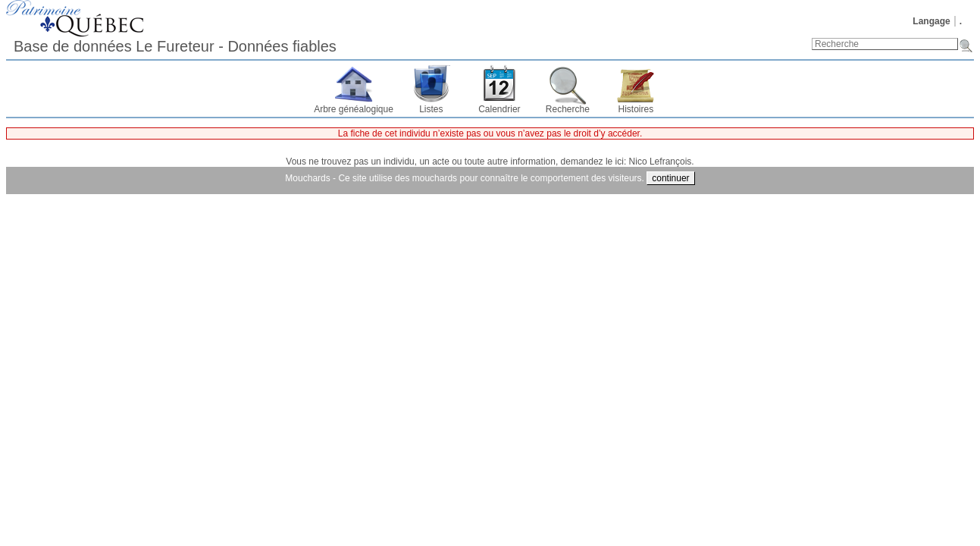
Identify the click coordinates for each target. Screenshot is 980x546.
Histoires (636, 109)
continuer (670, 178)
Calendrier (499, 109)
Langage (931, 21)
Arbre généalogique (354, 109)
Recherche (568, 109)
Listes (431, 109)
